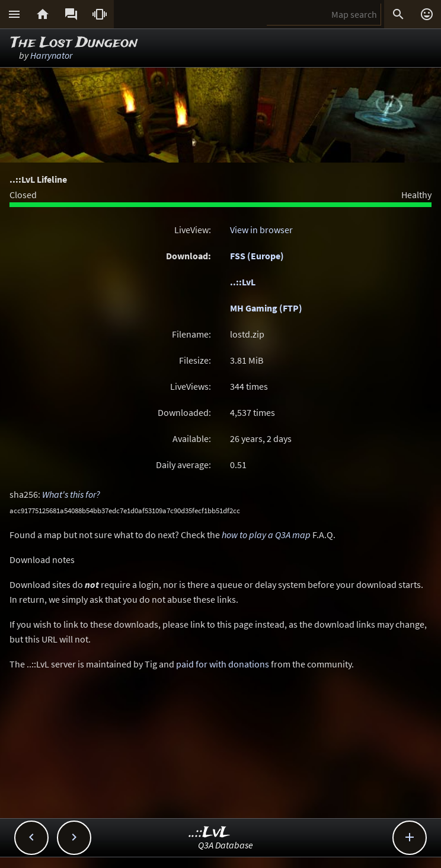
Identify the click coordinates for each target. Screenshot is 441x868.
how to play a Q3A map (266, 535)
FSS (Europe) (257, 256)
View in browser (261, 230)
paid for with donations (223, 664)
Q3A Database (226, 845)
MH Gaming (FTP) (266, 308)
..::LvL (243, 282)
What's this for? (71, 494)
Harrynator (51, 55)
